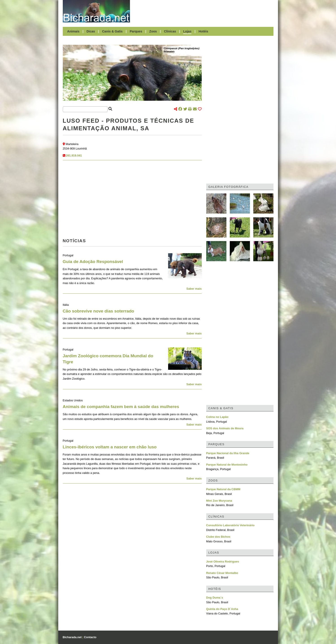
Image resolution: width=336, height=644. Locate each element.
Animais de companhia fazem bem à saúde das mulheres (121, 407)
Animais (73, 31)
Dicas (91, 31)
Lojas (187, 31)
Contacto (90, 637)
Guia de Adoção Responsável (93, 262)
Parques (136, 31)
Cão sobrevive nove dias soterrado (99, 311)
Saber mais (194, 289)
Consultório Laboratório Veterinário (230, 525)
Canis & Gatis (112, 31)
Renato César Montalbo (222, 573)
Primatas (169, 51)
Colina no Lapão (217, 417)
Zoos (153, 31)
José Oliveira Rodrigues (223, 562)
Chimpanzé (181, 48)
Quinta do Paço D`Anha (222, 609)
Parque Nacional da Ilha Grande (228, 453)
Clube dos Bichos (218, 537)
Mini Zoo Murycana (219, 501)
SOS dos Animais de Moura (225, 428)
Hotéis (203, 31)
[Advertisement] (204, 11)
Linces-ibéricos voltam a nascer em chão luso (110, 447)
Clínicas (170, 31)
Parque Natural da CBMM (223, 489)
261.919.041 (74, 155)
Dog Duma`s (215, 598)
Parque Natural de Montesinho (227, 465)
